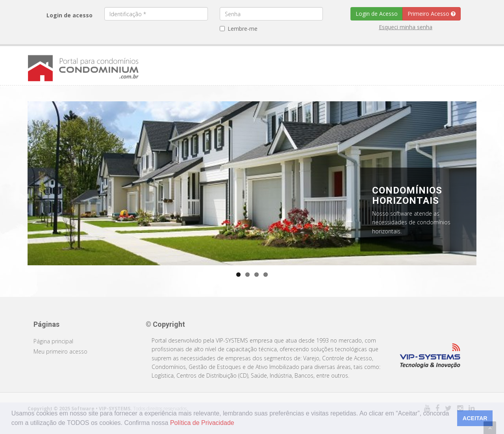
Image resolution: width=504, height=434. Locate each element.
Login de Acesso (377, 14)
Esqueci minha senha (406, 27)
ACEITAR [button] (475, 418)
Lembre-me (239, 29)
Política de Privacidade (202, 423)
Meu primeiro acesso (60, 351)
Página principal (53, 341)
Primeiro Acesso (432, 14)
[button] (237, 424)
